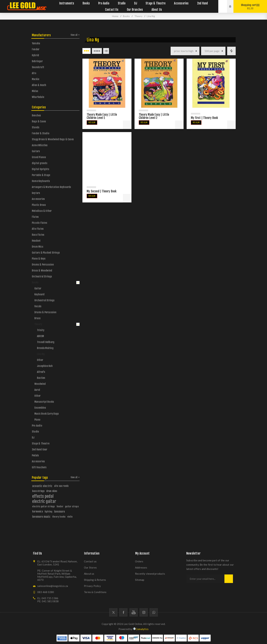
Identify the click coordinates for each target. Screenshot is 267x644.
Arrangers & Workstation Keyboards (52, 187)
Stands (36, 127)
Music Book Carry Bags (47, 414)
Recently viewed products (150, 574)
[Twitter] (113, 612)
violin (70, 517)
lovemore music (41, 517)
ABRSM (40, 336)
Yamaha (36, 43)
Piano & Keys (39, 259)
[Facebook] (123, 612)
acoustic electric (42, 486)
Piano (37, 420)
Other (40, 360)
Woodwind (40, 384)
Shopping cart (250, 7)
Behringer (37, 61)
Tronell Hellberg (46, 342)
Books (35, 282)
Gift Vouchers (39, 467)
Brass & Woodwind (42, 271)
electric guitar (44, 501)
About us (89, 574)
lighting (49, 512)
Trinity (41, 330)
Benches (36, 115)
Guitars (36, 151)
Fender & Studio (41, 133)
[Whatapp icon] (154, 612)
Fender (36, 49)
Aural (37, 390)
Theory (38, 324)
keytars (36, 193)
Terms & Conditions (95, 592)
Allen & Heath (39, 85)
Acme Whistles (40, 145)
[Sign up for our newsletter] (205, 579)
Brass (37, 318)
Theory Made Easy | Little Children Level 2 (154, 116)
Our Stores (90, 567)
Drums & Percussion (43, 265)
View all (74, 35)
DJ (33, 438)
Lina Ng (41, 354)
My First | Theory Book (204, 118)
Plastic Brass (39, 205)
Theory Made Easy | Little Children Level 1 (102, 116)
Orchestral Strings (42, 276)
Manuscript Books (44, 402)
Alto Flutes (38, 229)
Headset (36, 241)
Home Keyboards (41, 181)
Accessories (38, 199)
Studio (35, 432)
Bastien (41, 378)
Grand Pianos (39, 157)
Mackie (36, 79)
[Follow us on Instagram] (144, 612)
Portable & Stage (41, 175)
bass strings (38, 491)
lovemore (60, 512)
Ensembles (40, 408)
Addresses (141, 567)
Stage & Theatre (41, 444)
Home (115, 16)
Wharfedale (38, 97)
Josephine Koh (45, 366)
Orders (139, 561)
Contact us (90, 561)
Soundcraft (38, 67)
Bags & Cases (39, 121)
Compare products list (231, 51)
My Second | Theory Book (102, 191)
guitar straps (72, 506)
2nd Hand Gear (40, 449)
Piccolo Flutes (40, 223)
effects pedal (43, 496)
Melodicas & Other (42, 211)
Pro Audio (37, 426)
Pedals (35, 455)
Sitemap (140, 580)
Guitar (38, 288)
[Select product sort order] (185, 51)
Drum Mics (38, 247)
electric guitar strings (44, 506)
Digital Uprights (41, 169)
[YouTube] (134, 612)
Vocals (38, 306)
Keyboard (40, 294)
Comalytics (141, 629)
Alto (34, 73)
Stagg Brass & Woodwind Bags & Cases (53, 139)
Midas (35, 91)
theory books (59, 517)
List (106, 51)
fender (60, 506)
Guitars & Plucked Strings (46, 253)
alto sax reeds (61, 486)
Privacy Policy (92, 586)
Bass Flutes (38, 235)
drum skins (52, 491)
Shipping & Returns (95, 580)
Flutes (35, 217)
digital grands (40, 163)
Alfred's (41, 372)
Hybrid (35, 55)
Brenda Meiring (45, 348)
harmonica (38, 512)
